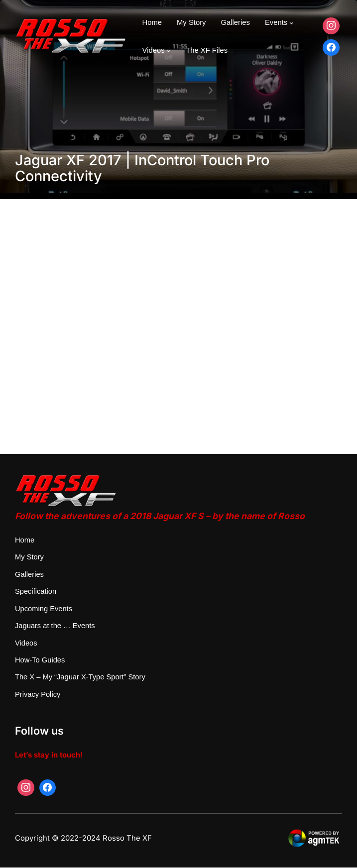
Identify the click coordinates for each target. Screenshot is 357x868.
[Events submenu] (292, 23)
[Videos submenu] (169, 51)
